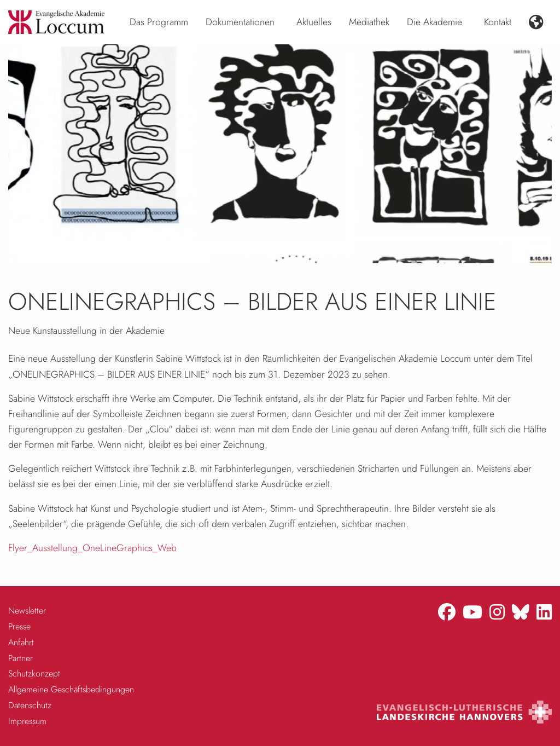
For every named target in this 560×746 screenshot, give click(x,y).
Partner (21, 658)
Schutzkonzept (34, 673)
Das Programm (159, 22)
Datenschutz (30, 705)
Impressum (27, 721)
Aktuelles (314, 22)
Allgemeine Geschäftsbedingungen (71, 689)
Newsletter (27, 611)
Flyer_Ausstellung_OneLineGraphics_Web (92, 548)
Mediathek (369, 22)
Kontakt (498, 22)
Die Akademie (434, 22)
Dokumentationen (240, 22)
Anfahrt (21, 642)
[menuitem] (159, 22)
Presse (19, 626)
